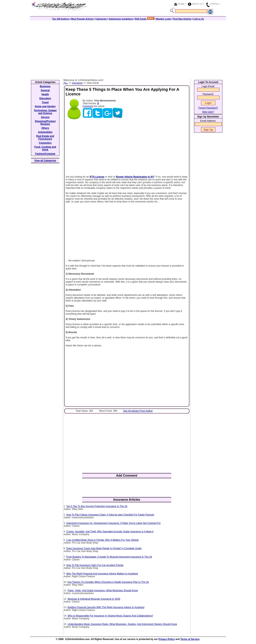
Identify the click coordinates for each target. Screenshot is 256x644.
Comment (88, 106)
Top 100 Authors (61, 19)
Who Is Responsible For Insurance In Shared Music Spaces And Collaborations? (110, 616)
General (45, 90)
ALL (66, 83)
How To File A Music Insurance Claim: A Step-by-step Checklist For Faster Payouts (110, 515)
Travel (45, 102)
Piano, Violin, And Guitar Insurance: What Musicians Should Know (103, 590)
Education (45, 98)
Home (181, 4)
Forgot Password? (208, 108)
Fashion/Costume (45, 154)
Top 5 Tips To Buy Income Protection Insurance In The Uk (97, 506)
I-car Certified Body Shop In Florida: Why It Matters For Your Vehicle (102, 540)
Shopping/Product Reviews (45, 123)
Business (45, 86)
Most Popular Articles (82, 19)
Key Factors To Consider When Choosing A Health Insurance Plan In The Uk (108, 582)
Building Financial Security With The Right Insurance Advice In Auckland (106, 607)
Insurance (77, 83)
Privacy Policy (166, 639)
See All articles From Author (138, 411)
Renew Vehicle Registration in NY (135, 177)
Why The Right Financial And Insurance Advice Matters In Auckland (102, 574)
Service (45, 117)
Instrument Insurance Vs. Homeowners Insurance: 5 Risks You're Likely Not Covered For (113, 523)
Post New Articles (182, 19)
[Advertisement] (128, 49)
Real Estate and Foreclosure (45, 137)
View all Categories (45, 161)
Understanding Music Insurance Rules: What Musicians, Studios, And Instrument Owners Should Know (122, 624)
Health (45, 94)
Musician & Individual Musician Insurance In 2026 (94, 599)
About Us (197, 4)
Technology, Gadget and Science (45, 112)
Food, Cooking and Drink (45, 148)
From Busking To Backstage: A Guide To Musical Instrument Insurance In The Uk (109, 557)
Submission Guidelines (121, 19)
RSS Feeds (144, 19)
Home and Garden (45, 106)
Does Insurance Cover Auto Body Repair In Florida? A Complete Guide (104, 548)
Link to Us (198, 19)
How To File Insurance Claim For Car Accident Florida (95, 565)
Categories (101, 19)
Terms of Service (190, 639)
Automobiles (45, 132)
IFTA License (97, 177)
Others (45, 128)
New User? (208, 112)
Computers (45, 143)
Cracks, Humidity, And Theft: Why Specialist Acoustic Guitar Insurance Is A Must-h (110, 532)
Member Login (163, 19)
